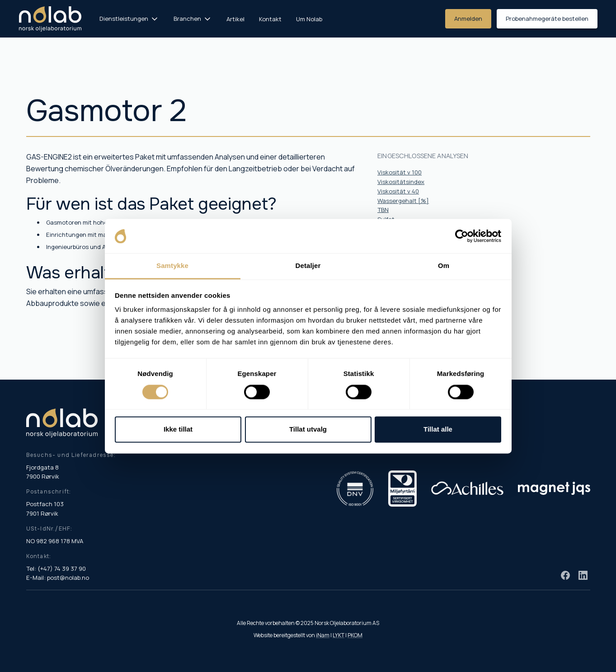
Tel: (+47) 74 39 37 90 (56, 569)
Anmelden (468, 19)
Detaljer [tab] (308, 266)
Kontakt (270, 19)
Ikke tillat (178, 430)
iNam (323, 635)
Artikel (235, 19)
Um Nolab (309, 19)
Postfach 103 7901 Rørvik (45, 509)
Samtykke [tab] (172, 266)
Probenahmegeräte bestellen (547, 19)
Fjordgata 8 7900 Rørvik (43, 472)
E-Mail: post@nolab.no (58, 578)
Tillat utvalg (308, 430)
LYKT (339, 635)
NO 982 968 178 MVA (55, 541)
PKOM (355, 635)
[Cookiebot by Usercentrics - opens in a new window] (462, 236)
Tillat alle (438, 430)
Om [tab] (444, 266)
